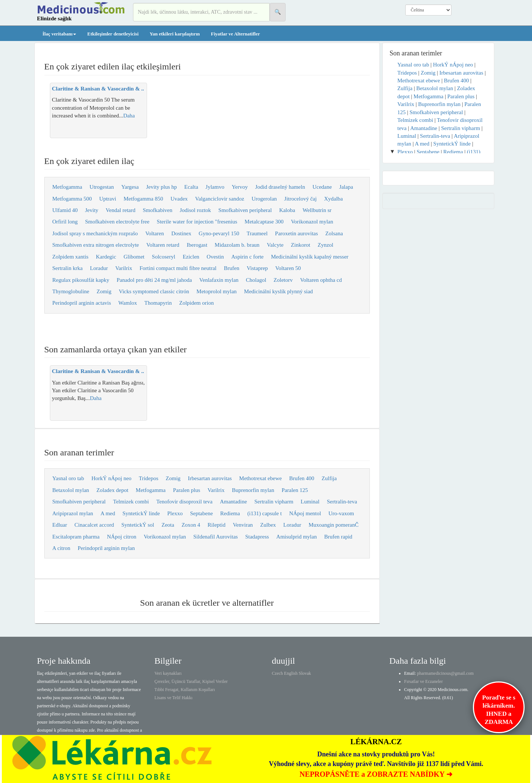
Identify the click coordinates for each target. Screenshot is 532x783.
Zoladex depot (112, 490)
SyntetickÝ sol (138, 525)
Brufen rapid (338, 537)
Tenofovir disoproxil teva (184, 502)
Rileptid (216, 525)
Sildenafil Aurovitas (215, 537)
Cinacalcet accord (94, 525)
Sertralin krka (68, 268)
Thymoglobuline (71, 291)
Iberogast (197, 245)
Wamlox (127, 303)
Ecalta (191, 187)
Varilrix (124, 268)
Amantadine (233, 502)
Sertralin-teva (342, 502)
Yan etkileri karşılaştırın (175, 34)
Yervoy (240, 187)
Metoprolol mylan (217, 291)
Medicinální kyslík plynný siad (279, 291)
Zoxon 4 (191, 525)
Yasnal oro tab (68, 478)
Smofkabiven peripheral (245, 210)
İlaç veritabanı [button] (59, 34)
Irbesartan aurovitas (210, 478)
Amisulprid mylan (297, 537)
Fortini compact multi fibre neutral (178, 268)
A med (108, 513)
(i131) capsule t (264, 513)
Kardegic (106, 257)
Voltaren (155, 233)
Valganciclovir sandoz (220, 199)
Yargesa (130, 187)
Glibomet (134, 257)
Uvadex (179, 199)
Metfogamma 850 (143, 199)
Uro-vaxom (341, 513)
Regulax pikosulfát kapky (81, 280)
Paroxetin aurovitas (296, 233)
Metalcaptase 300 (264, 222)
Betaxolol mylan (71, 490)
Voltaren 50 (288, 268)
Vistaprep (257, 268)
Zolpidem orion (197, 303)
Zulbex (268, 525)
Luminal (310, 502)
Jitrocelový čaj (300, 199)
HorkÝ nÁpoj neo (111, 478)
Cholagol (256, 280)
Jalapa (346, 187)
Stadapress (257, 537)
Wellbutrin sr (317, 210)
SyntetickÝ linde (141, 513)
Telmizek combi (131, 502)
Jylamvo (215, 187)
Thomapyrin (158, 303)
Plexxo (175, 513)
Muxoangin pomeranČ (333, 525)
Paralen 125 (295, 490)
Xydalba (333, 199)
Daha (129, 116)
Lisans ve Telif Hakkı (173, 698)
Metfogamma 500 (72, 199)
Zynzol (326, 245)
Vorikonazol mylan (312, 222)
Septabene (201, 513)
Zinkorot (301, 245)
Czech (277, 673)
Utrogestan (102, 187)
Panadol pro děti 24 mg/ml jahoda (154, 280)
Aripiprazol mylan (73, 513)
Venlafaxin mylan (219, 280)
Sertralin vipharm (274, 502)
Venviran (243, 525)
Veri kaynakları (168, 673)
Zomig (104, 291)
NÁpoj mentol (305, 513)
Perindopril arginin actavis (82, 303)
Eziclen (191, 257)
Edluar (60, 525)
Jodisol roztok (195, 210)
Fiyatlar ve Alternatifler (236, 34)
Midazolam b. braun (237, 245)
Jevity (92, 210)
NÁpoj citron (122, 537)
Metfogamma (67, 187)
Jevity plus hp (162, 187)
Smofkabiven (157, 210)
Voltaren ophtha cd (321, 280)
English (291, 673)
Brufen (232, 268)
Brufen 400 (302, 478)
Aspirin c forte (247, 257)
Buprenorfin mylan (253, 490)
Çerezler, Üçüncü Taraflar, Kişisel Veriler (191, 681)
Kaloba (287, 210)
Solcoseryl (163, 257)
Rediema (230, 513)
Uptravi (108, 199)
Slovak (305, 673)
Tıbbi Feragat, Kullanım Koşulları (185, 690)
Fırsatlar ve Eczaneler (424, 681)
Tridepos (149, 478)
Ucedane (322, 187)
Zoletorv (283, 280)
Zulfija (329, 478)
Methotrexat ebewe (260, 478)
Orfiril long (65, 222)
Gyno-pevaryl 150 (219, 233)
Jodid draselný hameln (280, 187)
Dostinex (181, 233)
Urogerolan (264, 199)
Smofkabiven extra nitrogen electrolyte (96, 245)
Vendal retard (120, 210)
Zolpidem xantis (71, 257)
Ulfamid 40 (65, 210)
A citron (62, 548)
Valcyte (275, 245)
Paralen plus (187, 490)
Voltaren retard (163, 245)
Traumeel (257, 233)
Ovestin (215, 257)
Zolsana (334, 233)
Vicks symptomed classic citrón (154, 291)
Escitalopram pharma (76, 537)
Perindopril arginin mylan (106, 548)
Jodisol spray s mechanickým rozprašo (95, 233)
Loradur (99, 268)
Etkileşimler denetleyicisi (113, 34)
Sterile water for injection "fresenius (197, 222)
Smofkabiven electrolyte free (117, 222)
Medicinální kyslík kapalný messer (310, 257)
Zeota (168, 525)
